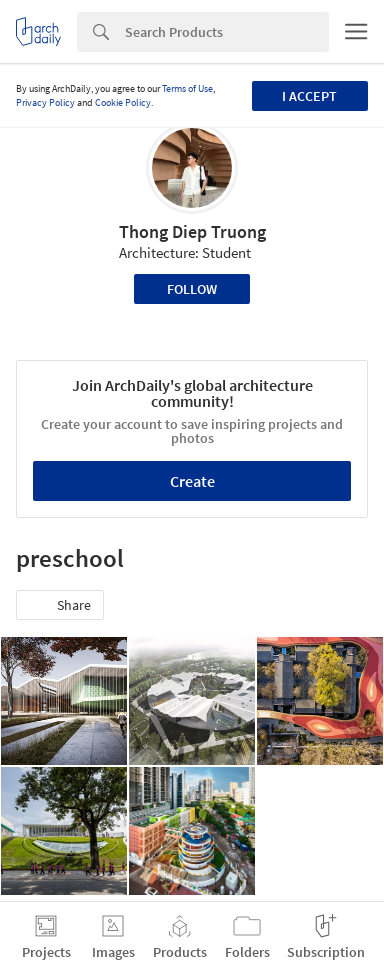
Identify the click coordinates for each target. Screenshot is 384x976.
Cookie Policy (123, 102)
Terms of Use (187, 88)
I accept (309, 96)
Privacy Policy (45, 102)
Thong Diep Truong (192, 231)
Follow (192, 289)
